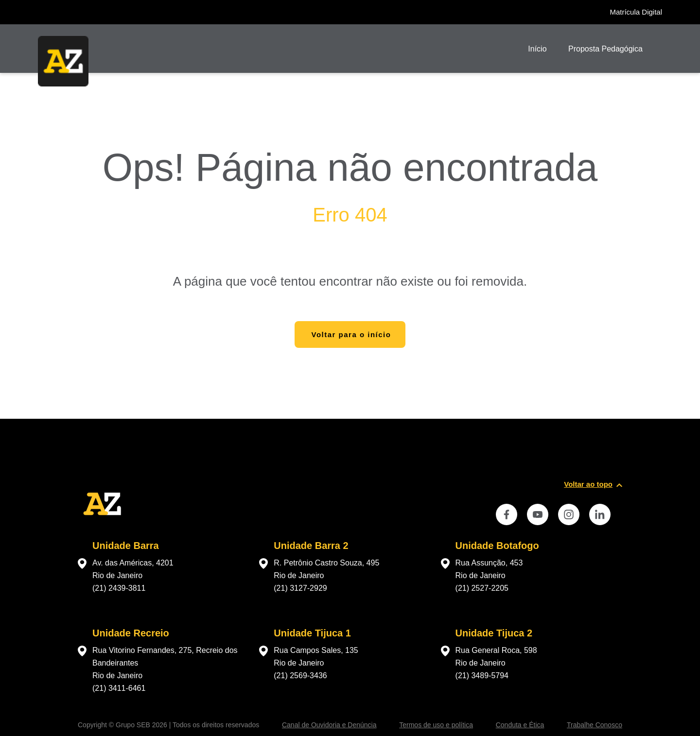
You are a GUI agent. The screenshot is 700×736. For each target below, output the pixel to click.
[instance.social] (507, 514)
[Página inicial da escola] (102, 525)
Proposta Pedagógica (605, 49)
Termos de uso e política (436, 725)
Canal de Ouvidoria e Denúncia (329, 725)
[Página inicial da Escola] (63, 61)
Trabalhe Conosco (595, 725)
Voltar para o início (351, 334)
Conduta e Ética (520, 725)
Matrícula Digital (636, 12)
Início (537, 49)
